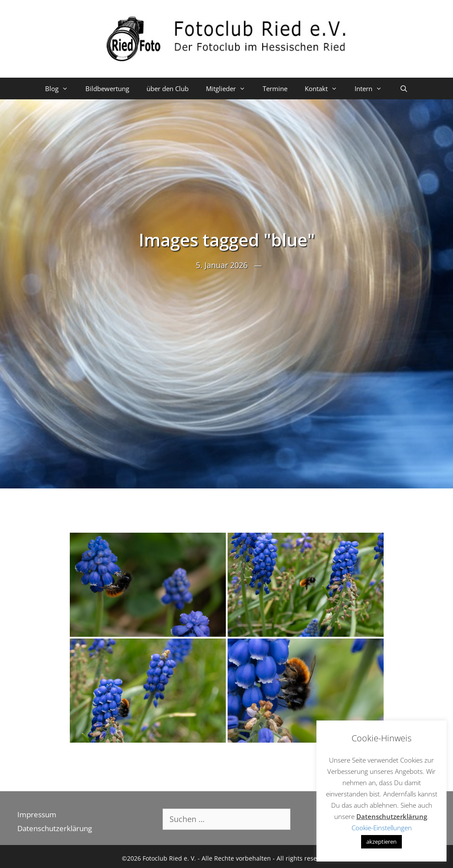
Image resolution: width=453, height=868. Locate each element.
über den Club (168, 88)
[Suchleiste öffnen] (403, 88)
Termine (275, 88)
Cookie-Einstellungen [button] (382, 828)
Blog (61, 88)
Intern (373, 88)
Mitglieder (230, 88)
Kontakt (325, 88)
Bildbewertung (107, 88)
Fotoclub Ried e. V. (169, 858)
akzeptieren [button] (381, 842)
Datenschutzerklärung (55, 828)
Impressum (37, 814)
